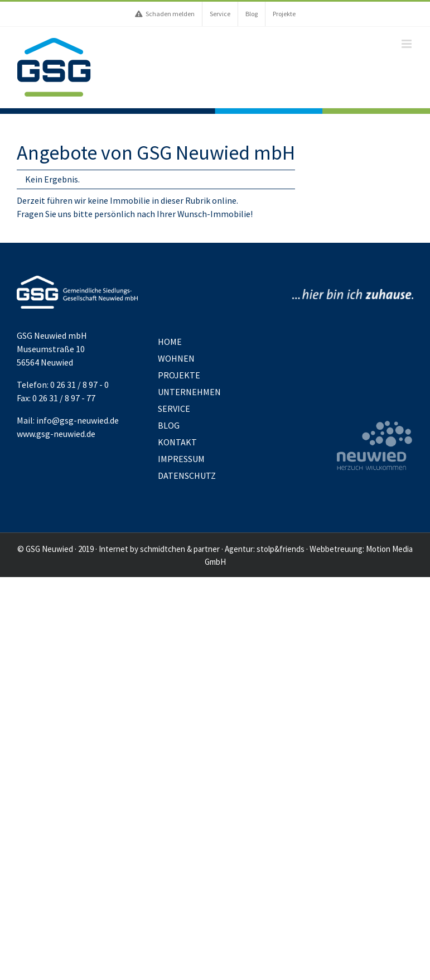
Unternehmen (189, 392)
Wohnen (176, 358)
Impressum (181, 459)
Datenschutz (187, 475)
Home (170, 342)
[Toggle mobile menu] (407, 44)
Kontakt (177, 442)
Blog (169, 425)
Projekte (179, 375)
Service (174, 409)
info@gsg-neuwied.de (78, 420)
